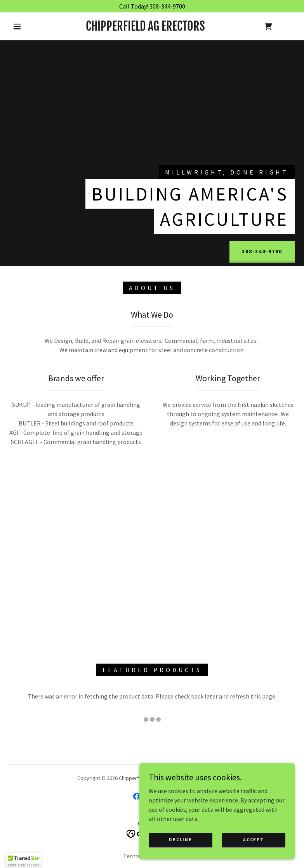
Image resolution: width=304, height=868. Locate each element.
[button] (17, 26)
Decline (180, 839)
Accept (253, 839)
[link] (146, 28)
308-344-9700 (262, 251)
